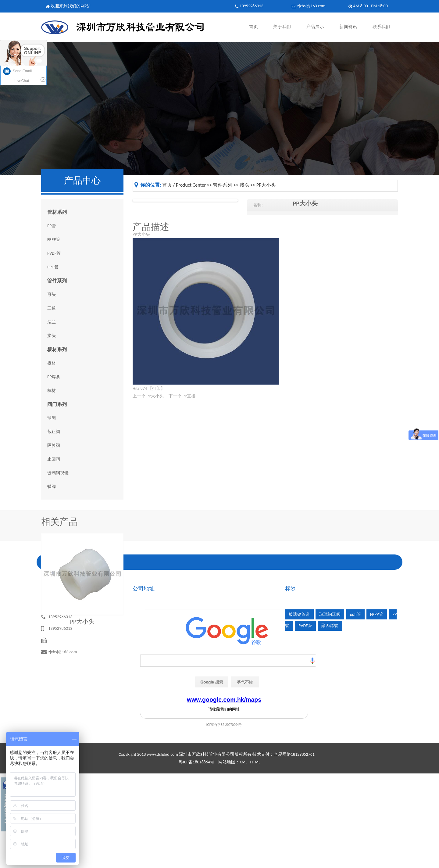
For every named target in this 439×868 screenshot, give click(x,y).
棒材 (52, 391)
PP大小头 (266, 185)
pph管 (355, 614)
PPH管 (53, 267)
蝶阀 (52, 487)
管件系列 (57, 281)
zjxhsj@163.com (311, 6)
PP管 (52, 226)
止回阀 (54, 459)
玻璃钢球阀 (330, 614)
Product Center (191, 185)
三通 (52, 308)
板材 (52, 363)
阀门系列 (57, 404)
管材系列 (57, 212)
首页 (253, 27)
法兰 (52, 322)
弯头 (52, 294)
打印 (156, 388)
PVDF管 (54, 253)
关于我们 (282, 27)
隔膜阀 (54, 445)
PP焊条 (54, 377)
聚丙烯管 (330, 626)
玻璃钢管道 (299, 614)
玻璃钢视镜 (58, 473)
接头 (52, 336)
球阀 (52, 418)
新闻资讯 (348, 27)
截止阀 (54, 432)
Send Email (17, 71)
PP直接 (189, 396)
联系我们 (381, 27)
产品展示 (315, 27)
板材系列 (57, 349)
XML (243, 762)
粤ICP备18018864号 (196, 762)
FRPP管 (54, 240)
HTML (255, 762)
